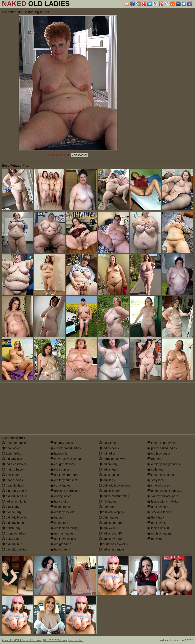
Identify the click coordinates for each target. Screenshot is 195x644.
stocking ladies (159, 512)
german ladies (62, 533)
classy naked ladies (66, 448)
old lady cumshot (64, 480)
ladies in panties (112, 549)
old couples (60, 469)
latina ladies (109, 475)
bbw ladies (11, 475)
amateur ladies (14, 443)
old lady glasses (63, 539)
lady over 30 (109, 528)
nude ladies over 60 (114, 544)
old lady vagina (159, 533)
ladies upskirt (158, 528)
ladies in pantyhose (162, 443)
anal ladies (11, 448)
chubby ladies (62, 443)
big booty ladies (14, 491)
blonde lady (12, 512)
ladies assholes (14, 464)
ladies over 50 (110, 539)
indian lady (108, 464)
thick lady (156, 517)
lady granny (60, 549)
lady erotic (59, 501)
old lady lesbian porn (115, 485)
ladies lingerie (110, 491)
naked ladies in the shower (167, 491)
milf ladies (108, 501)
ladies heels (109, 448)
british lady (11, 528)
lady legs (107, 480)
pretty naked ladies (162, 448)
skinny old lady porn (163, 496)
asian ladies (12, 453)
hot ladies (107, 453)
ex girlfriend (60, 507)
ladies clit (59, 453)
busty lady (11, 539)
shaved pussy (159, 485)
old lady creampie (64, 475)
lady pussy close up (66, 459)
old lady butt (12, 544)
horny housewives (113, 459)
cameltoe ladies (14, 549)
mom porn (108, 507)
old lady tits (157, 523)
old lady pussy (159, 453)
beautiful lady (13, 485)
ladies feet (59, 523)
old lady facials (62, 512)
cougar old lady (63, 464)
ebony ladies (61, 496)
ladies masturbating (114, 496)
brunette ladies (14, 533)
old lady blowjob (15, 517)
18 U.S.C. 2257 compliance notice (63, 640)
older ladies (109, 517)
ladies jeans (109, 469)
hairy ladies (108, 443)
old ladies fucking (64, 528)
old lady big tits (14, 496)
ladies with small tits (163, 501)
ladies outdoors (111, 523)
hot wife (155, 539)
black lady (11, 507)
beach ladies (12, 480)
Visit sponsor (79, 155)
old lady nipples (111, 512)
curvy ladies (60, 485)
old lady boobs (14, 523)
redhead (155, 459)
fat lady (57, 517)
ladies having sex (161, 475)
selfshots (155, 469)
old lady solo (158, 507)
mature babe (12, 469)
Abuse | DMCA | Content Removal (22, 640)
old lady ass (12, 459)
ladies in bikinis (14, 501)
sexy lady (156, 480)
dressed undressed (65, 491)
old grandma (61, 544)
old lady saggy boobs (164, 464)
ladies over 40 (110, 533)
